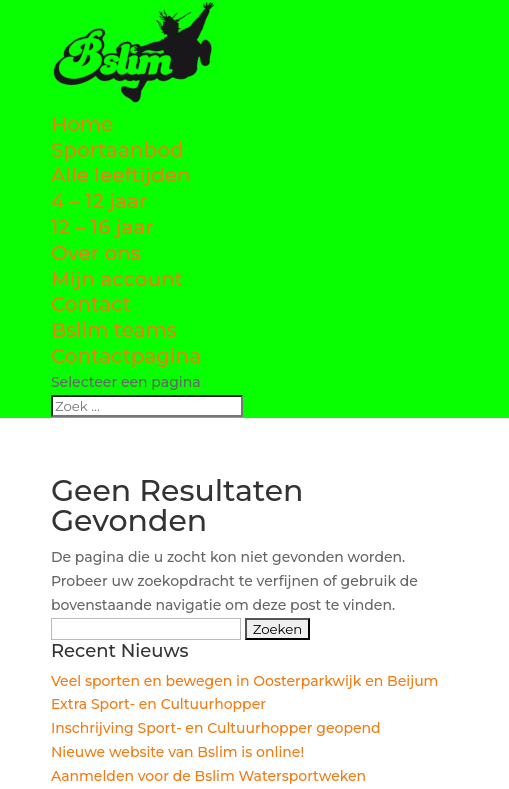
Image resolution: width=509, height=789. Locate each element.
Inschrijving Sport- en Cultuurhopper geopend (216, 728)
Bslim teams (114, 330)
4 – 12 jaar (99, 201)
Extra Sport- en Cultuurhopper (158, 704)
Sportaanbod (117, 150)
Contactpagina (126, 356)
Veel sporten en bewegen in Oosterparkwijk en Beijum (245, 681)
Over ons (96, 253)
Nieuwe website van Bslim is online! (177, 752)
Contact (91, 304)
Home (82, 124)
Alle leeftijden (121, 175)
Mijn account (117, 279)
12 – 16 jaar (102, 227)
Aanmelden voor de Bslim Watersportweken (208, 776)
